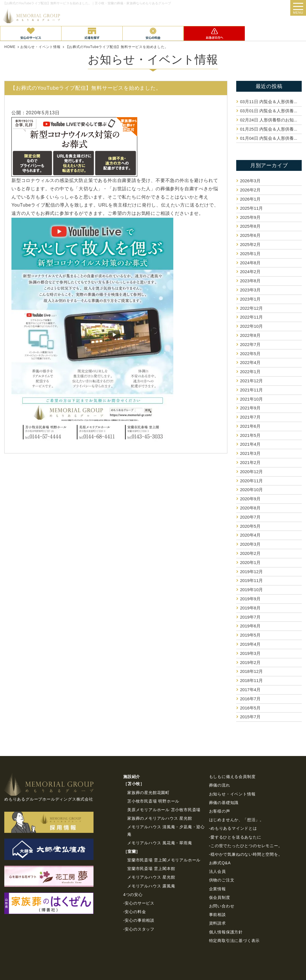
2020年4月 (250, 535)
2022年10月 (251, 326)
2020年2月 (250, 553)
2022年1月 (250, 372)
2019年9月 (250, 599)
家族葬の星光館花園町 (148, 793)
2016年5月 (250, 708)
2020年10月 (251, 490)
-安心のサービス (139, 903)
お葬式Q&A (220, 863)
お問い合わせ (222, 906)
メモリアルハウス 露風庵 (151, 886)
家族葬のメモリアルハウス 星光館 (160, 818)
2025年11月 (251, 208)
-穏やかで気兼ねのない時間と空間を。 (246, 854)
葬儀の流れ (220, 785)
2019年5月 (250, 635)
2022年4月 (250, 362)
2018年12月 (251, 671)
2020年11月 (251, 481)
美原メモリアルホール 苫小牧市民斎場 (164, 810)
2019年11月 (251, 580)
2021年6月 (250, 426)
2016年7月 (250, 699)
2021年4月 (250, 444)
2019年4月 (250, 644)
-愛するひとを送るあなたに (235, 837)
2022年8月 (250, 335)
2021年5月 (250, 435)
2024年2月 (250, 272)
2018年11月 (251, 680)
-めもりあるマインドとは (233, 828)
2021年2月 (250, 462)
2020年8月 (250, 508)
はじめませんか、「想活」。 (237, 820)
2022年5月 (250, 354)
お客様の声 (220, 811)
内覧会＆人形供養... (269, 102)
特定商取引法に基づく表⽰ (235, 941)
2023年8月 (250, 281)
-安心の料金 (135, 912)
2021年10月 (251, 399)
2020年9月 (250, 499)
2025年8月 (250, 226)
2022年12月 (251, 308)
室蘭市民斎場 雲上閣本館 (151, 869)
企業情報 (217, 889)
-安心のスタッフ (139, 929)
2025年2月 (250, 244)
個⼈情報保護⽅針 (226, 932)
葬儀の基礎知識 (224, 803)
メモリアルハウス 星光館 (151, 877)
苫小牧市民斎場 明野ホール (153, 801)
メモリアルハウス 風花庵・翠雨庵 (160, 843)
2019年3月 (250, 653)
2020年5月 (250, 526)
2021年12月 (251, 381)
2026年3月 (250, 181)
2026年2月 (250, 190)
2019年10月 (251, 590)
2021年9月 (250, 408)
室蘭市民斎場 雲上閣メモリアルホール (164, 860)
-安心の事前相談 (139, 920)
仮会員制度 (220, 897)
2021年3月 (250, 453)
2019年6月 (250, 626)
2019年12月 (251, 572)
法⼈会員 (217, 871)
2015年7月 (250, 717)
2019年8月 (250, 608)
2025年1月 (250, 254)
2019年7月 (250, 617)
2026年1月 (250, 199)
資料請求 (217, 923)
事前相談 (217, 915)
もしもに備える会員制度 (232, 777)
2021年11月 (251, 390)
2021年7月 (250, 417)
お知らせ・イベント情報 (232, 794)
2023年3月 (250, 290)
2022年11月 (251, 317)
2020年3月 (250, 544)
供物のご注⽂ (222, 880)
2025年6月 (250, 235)
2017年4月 (250, 690)
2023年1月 (250, 299)
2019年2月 (250, 662)
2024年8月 (250, 263)
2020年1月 (250, 562)
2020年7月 (250, 517)
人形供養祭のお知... (269, 120)
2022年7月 (250, 344)
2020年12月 (251, 472)
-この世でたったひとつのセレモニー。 (246, 846)
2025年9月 (250, 217)
